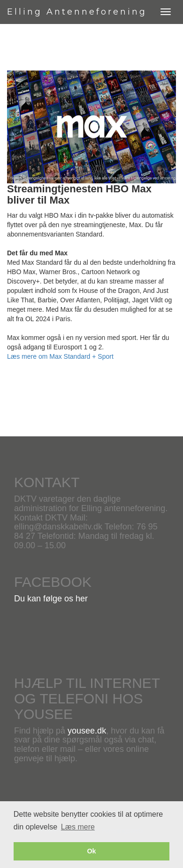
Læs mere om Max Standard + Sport (60, 356)
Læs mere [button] (78, 827)
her (82, 599)
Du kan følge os (45, 599)
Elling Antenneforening (77, 12)
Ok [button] (91, 851)
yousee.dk (87, 731)
